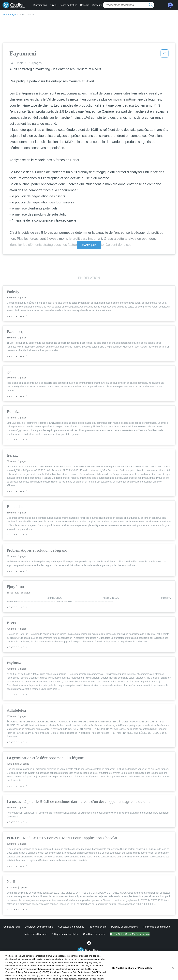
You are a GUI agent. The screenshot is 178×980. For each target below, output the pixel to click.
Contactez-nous (12, 927)
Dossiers (85, 5)
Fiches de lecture (68, 5)
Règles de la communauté (157, 927)
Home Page (9, 14)
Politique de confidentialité (65, 934)
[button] (165, 54)
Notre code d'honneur (36, 934)
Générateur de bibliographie (39, 927)
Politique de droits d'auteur (125, 927)
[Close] (173, 975)
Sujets (53, 5)
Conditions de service (94, 934)
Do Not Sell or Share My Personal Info (130, 934)
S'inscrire (97, 5)
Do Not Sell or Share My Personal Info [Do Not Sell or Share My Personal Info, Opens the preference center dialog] (132, 975)
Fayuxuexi (27, 14)
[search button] (151, 5)
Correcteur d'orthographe (71, 927)
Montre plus (89, 245)
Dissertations (40, 5)
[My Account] (170, 5)
